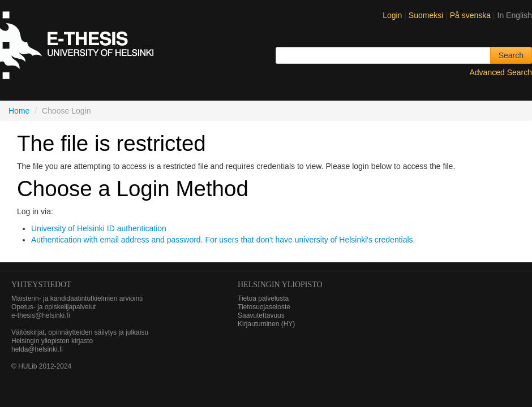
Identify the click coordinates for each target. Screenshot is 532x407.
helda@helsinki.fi (37, 349)
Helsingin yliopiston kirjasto (52, 341)
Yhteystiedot (41, 285)
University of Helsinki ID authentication (99, 228)
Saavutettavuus (261, 315)
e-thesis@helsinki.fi (41, 315)
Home (19, 111)
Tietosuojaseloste (264, 307)
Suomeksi (427, 15)
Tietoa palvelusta (263, 298)
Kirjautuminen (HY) (266, 324)
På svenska (471, 15)
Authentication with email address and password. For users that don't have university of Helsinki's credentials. (223, 240)
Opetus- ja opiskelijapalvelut (53, 307)
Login (392, 15)
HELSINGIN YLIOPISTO (280, 285)
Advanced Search (501, 72)
